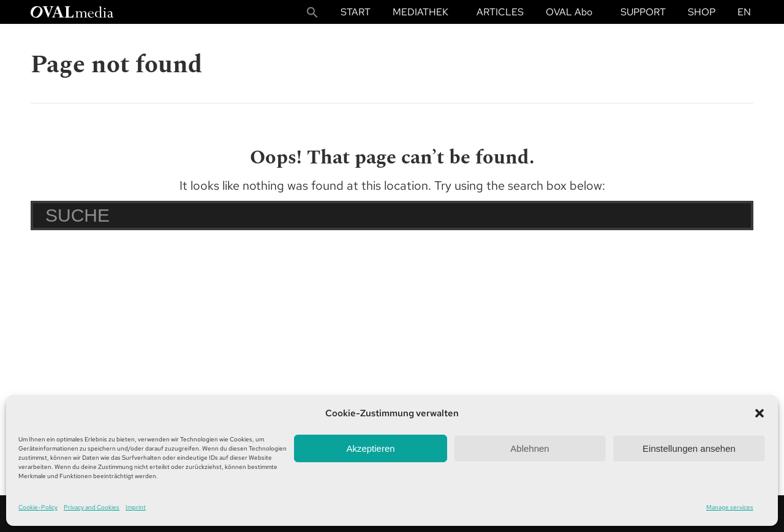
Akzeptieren (370, 448)
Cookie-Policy (38, 507)
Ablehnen (530, 448)
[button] (759, 413)
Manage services (730, 507)
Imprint (136, 507)
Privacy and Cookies (92, 507)
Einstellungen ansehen (689, 448)
